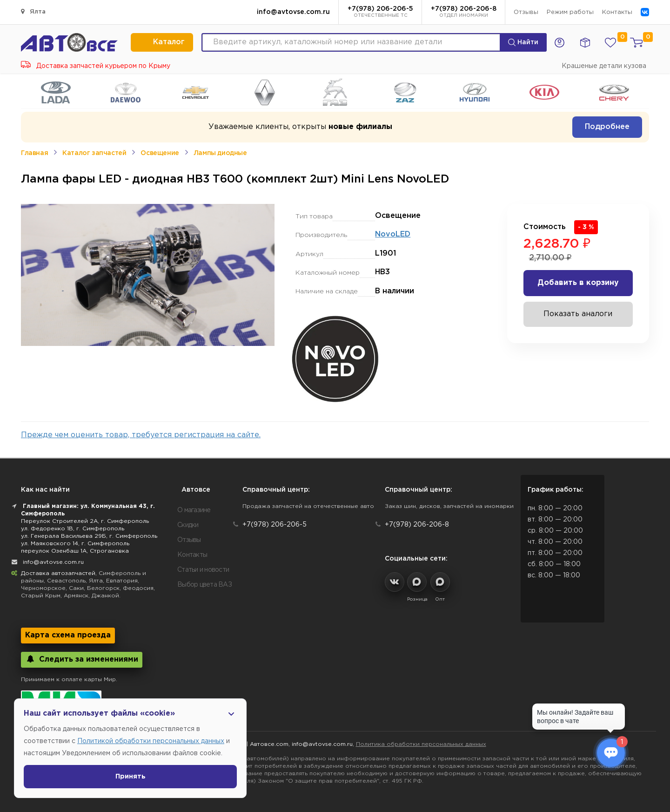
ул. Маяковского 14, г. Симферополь (75, 544)
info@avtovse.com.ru (293, 12)
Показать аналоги (578, 314)
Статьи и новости (203, 570)
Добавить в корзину (578, 283)
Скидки (188, 525)
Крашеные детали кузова (604, 66)
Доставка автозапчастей (58, 573)
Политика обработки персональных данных (421, 744)
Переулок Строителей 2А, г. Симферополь (85, 521)
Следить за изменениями (82, 659)
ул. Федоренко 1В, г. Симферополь (73, 529)
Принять (131, 777)
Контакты (617, 12)
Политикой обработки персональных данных (151, 741)
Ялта (33, 11)
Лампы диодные (220, 153)
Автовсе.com (269, 744)
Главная (34, 153)
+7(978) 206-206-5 (380, 13)
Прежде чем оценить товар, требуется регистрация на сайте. (141, 435)
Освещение (160, 153)
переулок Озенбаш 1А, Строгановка (75, 551)
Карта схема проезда (68, 635)
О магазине (194, 510)
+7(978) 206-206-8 (464, 13)
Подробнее (607, 127)
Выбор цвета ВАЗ (204, 585)
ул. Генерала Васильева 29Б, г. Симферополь (89, 536)
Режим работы (570, 12)
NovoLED (393, 234)
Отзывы (526, 12)
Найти (523, 42)
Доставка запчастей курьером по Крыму (96, 66)
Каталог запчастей (94, 153)
